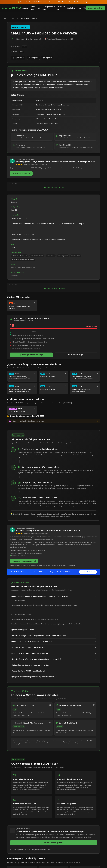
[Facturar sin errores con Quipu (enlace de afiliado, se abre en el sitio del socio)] (24, 619)
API (84, 8)
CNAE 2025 (33, 8)
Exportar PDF (18, 58)
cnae (12, 18)
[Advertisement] (54, 199)
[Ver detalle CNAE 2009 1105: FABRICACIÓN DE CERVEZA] (22, 468)
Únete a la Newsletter (95, 8)
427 (24, 47)
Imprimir (47, 58)
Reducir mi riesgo (76, 412)
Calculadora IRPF (60, 8)
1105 (22, 52)
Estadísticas (71, 8)
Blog (79, 8)
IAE (39, 8)
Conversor (25, 8)
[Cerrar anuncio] (105, 2)
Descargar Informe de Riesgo (31, 412)
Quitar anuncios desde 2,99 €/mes (53, 216)
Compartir (33, 58)
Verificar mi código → (82, 2)
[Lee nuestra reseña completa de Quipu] (21, 173)
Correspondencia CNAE (48, 8)
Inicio (5, 18)
